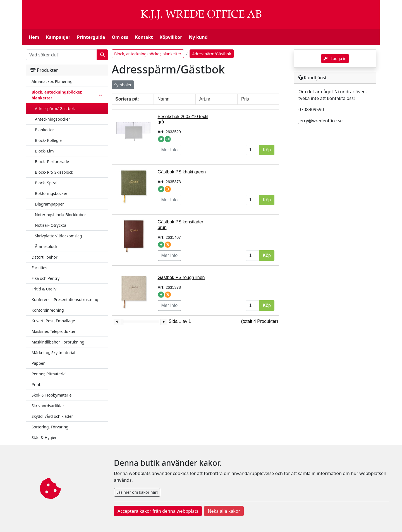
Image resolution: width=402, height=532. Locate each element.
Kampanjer (58, 37)
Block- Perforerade (52, 162)
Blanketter (44, 130)
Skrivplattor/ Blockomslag (58, 236)
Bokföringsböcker (51, 193)
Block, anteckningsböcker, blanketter (148, 54)
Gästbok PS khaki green (182, 172)
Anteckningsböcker (52, 119)
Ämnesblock (46, 246)
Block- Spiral (46, 183)
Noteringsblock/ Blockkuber (60, 215)
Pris (245, 99)
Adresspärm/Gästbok (211, 54)
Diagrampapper (49, 204)
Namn (163, 99)
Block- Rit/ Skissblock (54, 172)
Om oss (120, 37)
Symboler (123, 85)
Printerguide (91, 37)
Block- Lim (44, 151)
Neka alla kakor (224, 511)
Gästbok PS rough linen (181, 277)
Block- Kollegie (48, 140)
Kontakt (144, 37)
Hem (34, 37)
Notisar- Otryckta (51, 225)
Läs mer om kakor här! (137, 492)
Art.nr (205, 99)
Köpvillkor (171, 37)
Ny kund (198, 37)
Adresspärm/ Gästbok (55, 108)
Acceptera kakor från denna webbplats (158, 511)
